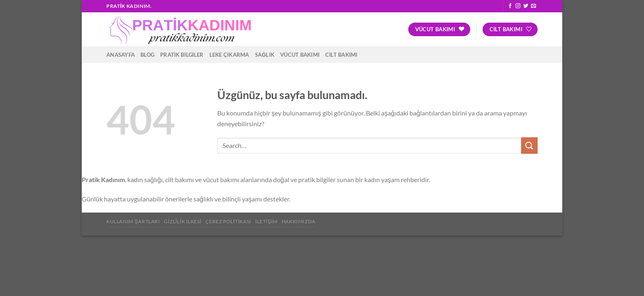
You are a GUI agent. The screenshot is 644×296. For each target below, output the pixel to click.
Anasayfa (121, 55)
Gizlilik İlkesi (183, 221)
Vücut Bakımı (300, 55)
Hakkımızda (299, 221)
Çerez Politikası (228, 221)
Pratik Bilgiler (182, 55)
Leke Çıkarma (229, 55)
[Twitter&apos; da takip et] (526, 6)
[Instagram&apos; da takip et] (518, 6)
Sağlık (265, 55)
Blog (147, 55)
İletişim (267, 221)
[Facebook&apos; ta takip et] (510, 6)
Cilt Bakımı (341, 55)
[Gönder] (529, 145)
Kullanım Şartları (133, 221)
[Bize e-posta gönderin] (534, 6)
